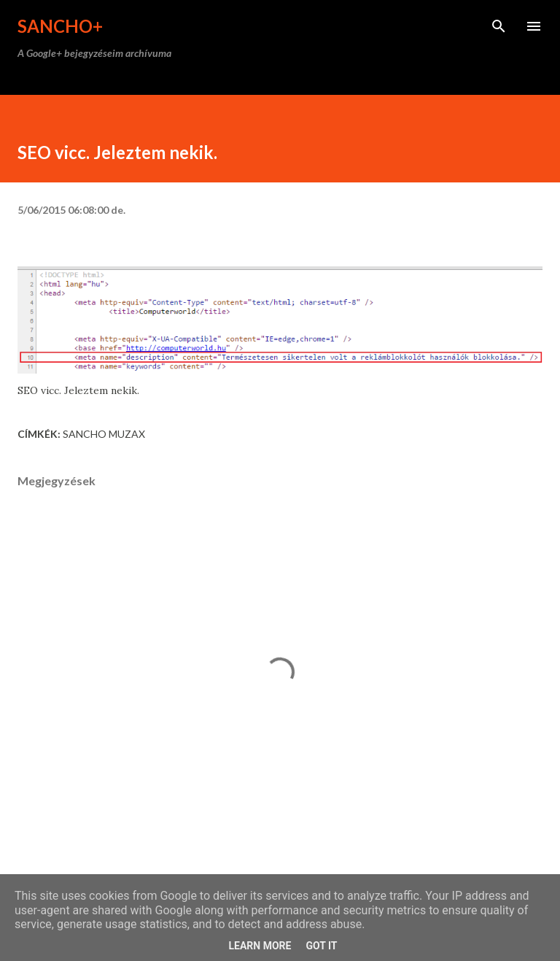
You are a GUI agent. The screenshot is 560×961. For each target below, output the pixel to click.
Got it (321, 946)
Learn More (260, 946)
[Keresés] (499, 26)
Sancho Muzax (104, 434)
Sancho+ (60, 26)
